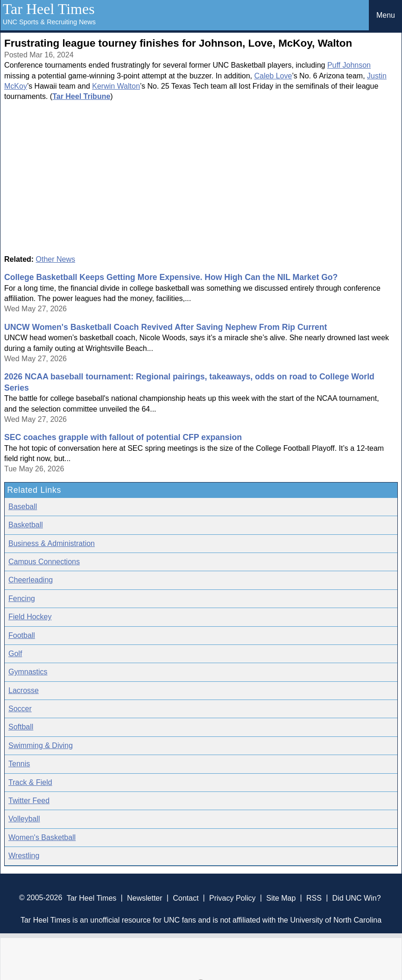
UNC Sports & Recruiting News (49, 22)
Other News (56, 259)
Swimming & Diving (41, 745)
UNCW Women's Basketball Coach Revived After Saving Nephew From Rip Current (166, 327)
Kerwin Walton (116, 86)
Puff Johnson (349, 65)
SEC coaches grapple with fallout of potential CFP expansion (123, 437)
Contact (186, 898)
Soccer (20, 709)
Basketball (26, 525)
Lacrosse (24, 690)
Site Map (281, 898)
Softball (21, 727)
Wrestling (24, 856)
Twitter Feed (29, 801)
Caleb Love (273, 76)
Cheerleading (31, 580)
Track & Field (30, 782)
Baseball (23, 507)
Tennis (19, 764)
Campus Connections (44, 562)
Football (22, 635)
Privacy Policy (233, 898)
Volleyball (24, 819)
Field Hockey (30, 617)
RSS (314, 898)
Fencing (22, 598)
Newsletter (145, 898)
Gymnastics (28, 672)
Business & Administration (52, 543)
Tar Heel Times (49, 9)
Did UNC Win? (357, 898)
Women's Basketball (42, 837)
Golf (15, 654)
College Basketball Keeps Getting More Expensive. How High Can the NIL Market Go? (171, 277)
